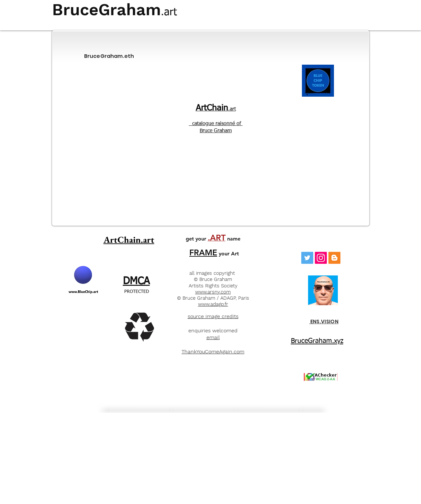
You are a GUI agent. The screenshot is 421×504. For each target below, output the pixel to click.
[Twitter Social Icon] (307, 258)
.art (216, 109)
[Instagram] (321, 258)
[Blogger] (334, 258)
